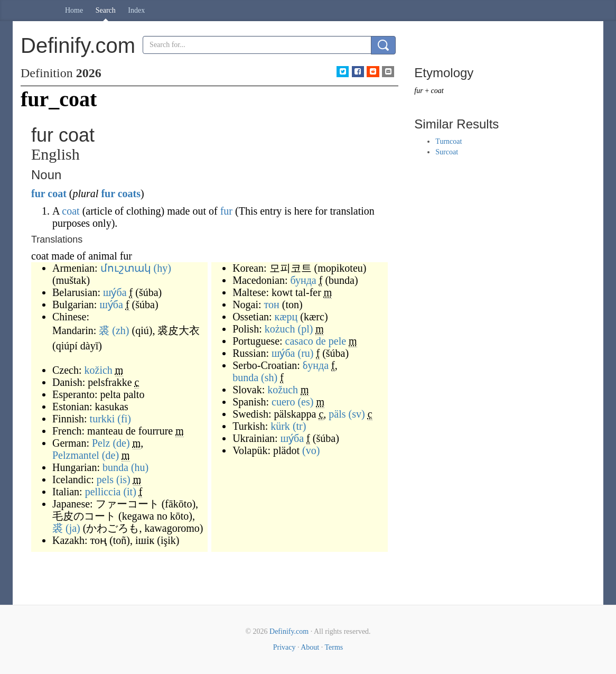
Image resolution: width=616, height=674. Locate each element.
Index (136, 10)
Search (106, 10)
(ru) (305, 353)
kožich (99, 370)
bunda (115, 467)
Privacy (284, 647)
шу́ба (115, 292)
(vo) (311, 450)
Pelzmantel (76, 455)
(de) (121, 443)
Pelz (101, 443)
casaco (299, 341)
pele (337, 341)
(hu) (140, 467)
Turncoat (449, 141)
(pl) (305, 329)
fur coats (121, 193)
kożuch (280, 329)
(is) (123, 479)
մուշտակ (126, 268)
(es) (305, 402)
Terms (334, 647)
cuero (283, 402)
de (321, 341)
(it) (129, 492)
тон (272, 304)
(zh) (120, 330)
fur (38, 193)
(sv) (357, 414)
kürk (280, 426)
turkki (102, 419)
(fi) (124, 419)
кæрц (286, 317)
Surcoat (447, 152)
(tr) (300, 426)
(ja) (73, 528)
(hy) (162, 268)
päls (337, 414)
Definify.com (289, 631)
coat (57, 193)
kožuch (283, 390)
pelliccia (103, 492)
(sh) (269, 377)
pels (105, 479)
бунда (304, 280)
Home (74, 10)
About (310, 647)
